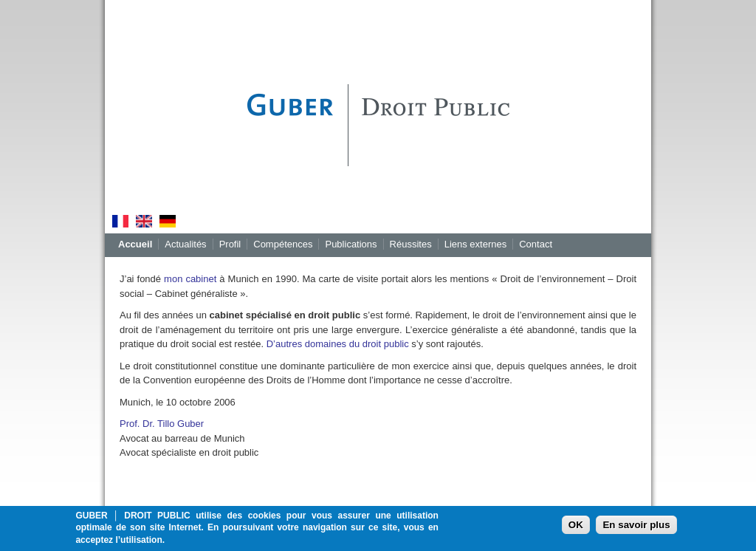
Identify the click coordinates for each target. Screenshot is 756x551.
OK (576, 528)
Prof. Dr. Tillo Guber (162, 424)
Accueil (135, 244)
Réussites (411, 244)
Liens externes (476, 244)
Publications (351, 244)
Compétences (283, 244)
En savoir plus (636, 528)
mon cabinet (190, 279)
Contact (536, 244)
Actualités (185, 244)
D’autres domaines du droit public (338, 344)
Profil (230, 244)
